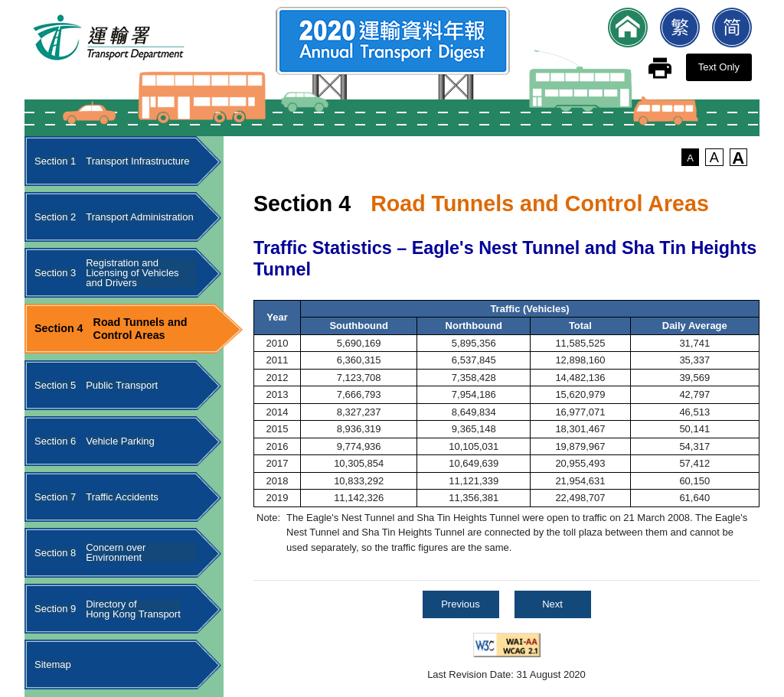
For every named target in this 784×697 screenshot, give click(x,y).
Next (552, 604)
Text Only (719, 67)
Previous (461, 604)
